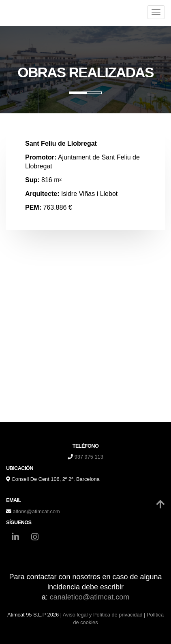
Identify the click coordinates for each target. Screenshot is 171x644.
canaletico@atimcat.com (90, 597)
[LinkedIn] (15, 538)
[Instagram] (35, 538)
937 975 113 (89, 457)
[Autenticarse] (9, 630)
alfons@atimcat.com (36, 511)
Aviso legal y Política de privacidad (103, 615)
